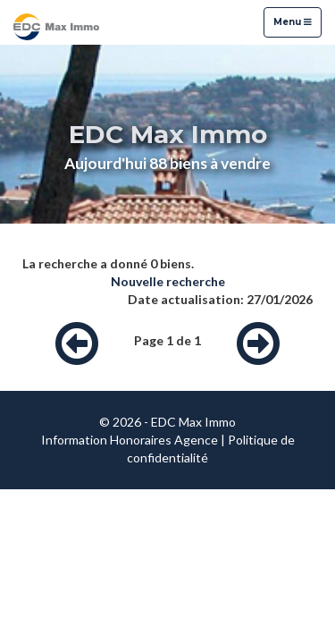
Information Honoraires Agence (130, 440)
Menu (292, 21)
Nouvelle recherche (168, 281)
